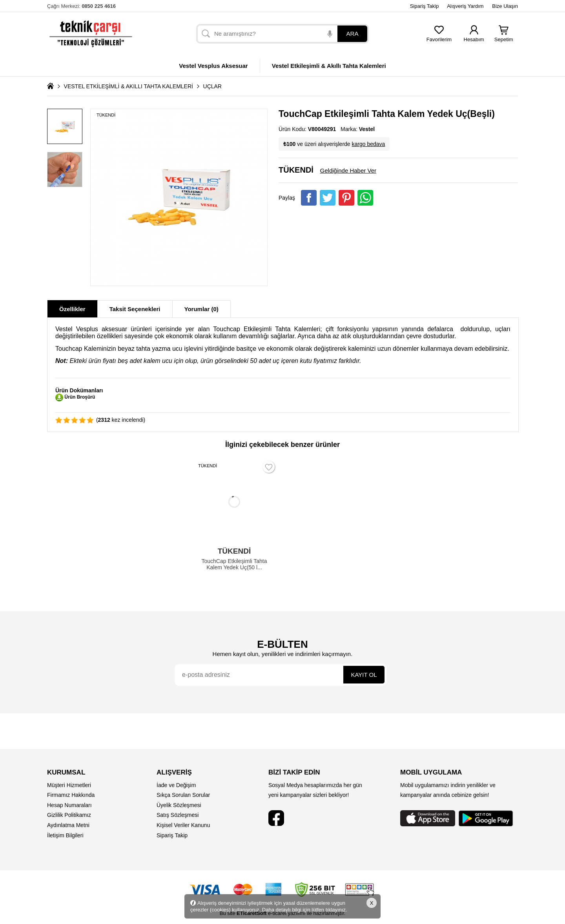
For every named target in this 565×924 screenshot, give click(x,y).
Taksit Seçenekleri (135, 309)
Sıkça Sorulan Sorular (183, 795)
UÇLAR (212, 86)
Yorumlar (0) (201, 309)
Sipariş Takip (424, 6)
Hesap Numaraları (69, 805)
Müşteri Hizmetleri (69, 785)
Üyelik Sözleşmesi (179, 805)
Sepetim (504, 37)
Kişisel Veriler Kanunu (183, 825)
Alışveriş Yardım (465, 6)
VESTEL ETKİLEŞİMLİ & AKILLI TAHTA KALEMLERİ (128, 86)
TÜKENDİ (106, 115)
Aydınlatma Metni (68, 825)
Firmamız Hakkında (71, 795)
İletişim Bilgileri (65, 835)
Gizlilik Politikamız (69, 815)
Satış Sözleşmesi (178, 815)
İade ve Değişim (176, 785)
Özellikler (72, 309)
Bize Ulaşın (505, 6)
